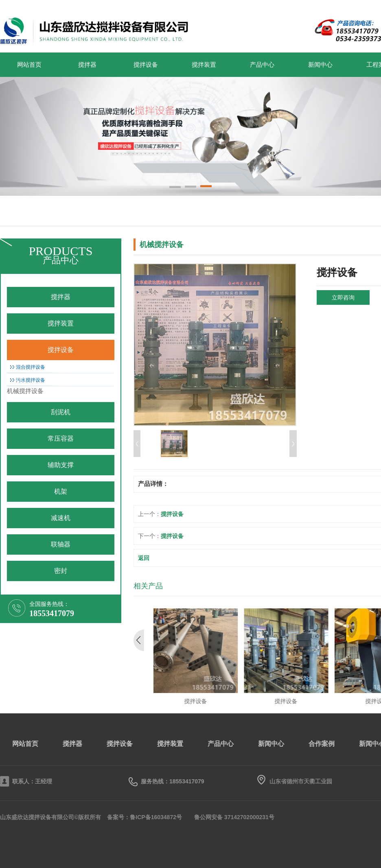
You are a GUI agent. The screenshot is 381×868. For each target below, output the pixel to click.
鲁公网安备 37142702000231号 (234, 817)
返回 (144, 558)
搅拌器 (87, 65)
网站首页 (29, 65)
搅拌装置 (204, 65)
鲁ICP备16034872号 (156, 817)
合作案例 (322, 744)
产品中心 (262, 65)
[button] (175, 188)
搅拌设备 (146, 65)
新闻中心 (320, 65)
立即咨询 (343, 297)
